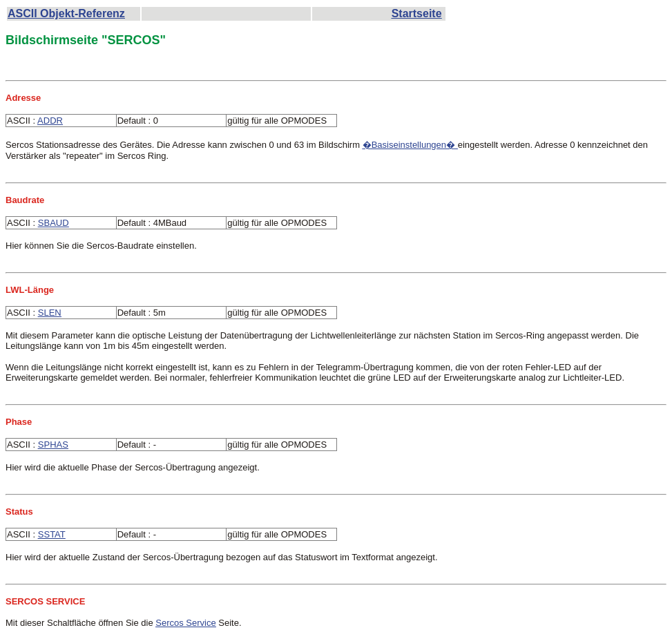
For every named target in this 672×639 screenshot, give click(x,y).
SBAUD (54, 223)
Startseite (417, 13)
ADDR (50, 121)
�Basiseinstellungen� (410, 145)
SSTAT (52, 534)
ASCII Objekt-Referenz (66, 13)
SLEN (50, 313)
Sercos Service (185, 623)
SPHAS (53, 445)
